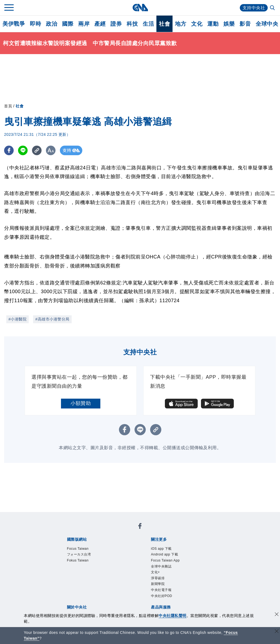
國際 (68, 24)
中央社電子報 (161, 590)
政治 (52, 24)
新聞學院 (158, 584)
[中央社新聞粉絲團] (140, 527)
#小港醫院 (17, 319)
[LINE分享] (23, 150)
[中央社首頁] (140, 8)
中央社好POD (162, 596)
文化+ (155, 572)
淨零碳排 (158, 578)
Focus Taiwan (78, 549)
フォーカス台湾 (79, 554)
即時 (35, 24)
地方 (181, 24)
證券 (116, 24)
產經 (100, 24)
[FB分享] (9, 150)
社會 (164, 24)
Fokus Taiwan (78, 560)
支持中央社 (254, 8)
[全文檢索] (273, 8)
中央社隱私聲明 (173, 616)
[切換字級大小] (51, 150)
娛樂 (229, 24)
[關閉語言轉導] (277, 632)
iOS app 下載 (161, 549)
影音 (245, 24)
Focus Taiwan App (165, 560)
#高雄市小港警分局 (52, 319)
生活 (148, 24)
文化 (197, 24)
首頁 (8, 106)
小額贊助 (81, 403)
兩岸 (84, 24)
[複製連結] (37, 150)
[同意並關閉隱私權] (277, 615)
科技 (132, 24)
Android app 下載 (164, 554)
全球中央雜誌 (161, 566)
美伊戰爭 (14, 24)
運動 (213, 24)
